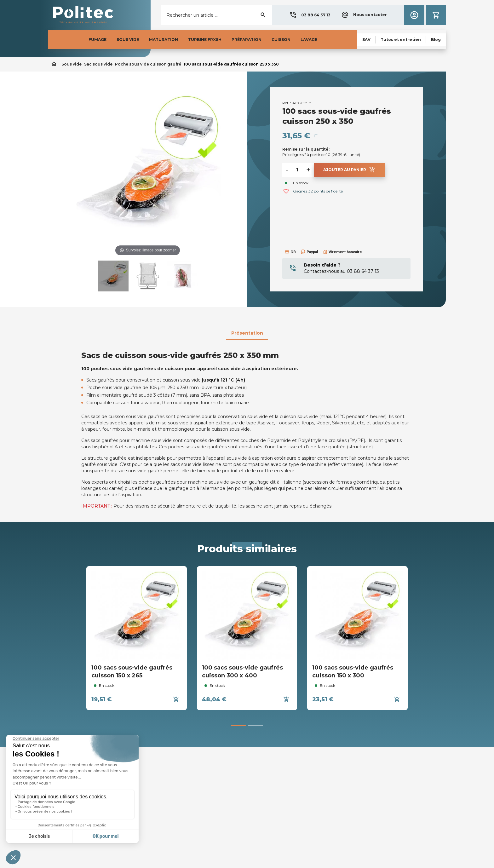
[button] (310, 15)
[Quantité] (297, 170)
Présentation (247, 333)
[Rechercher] (217, 15)
